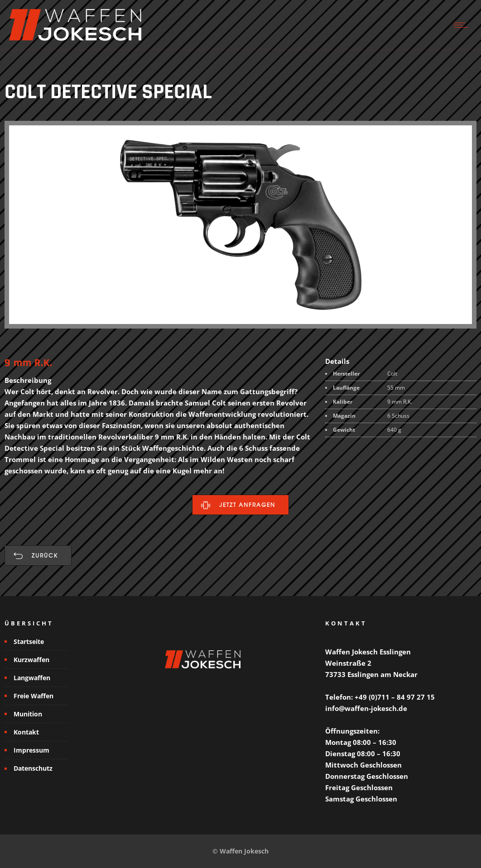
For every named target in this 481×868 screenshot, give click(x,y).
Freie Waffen (34, 696)
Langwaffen (32, 678)
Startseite (29, 641)
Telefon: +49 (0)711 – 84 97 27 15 (380, 697)
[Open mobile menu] (463, 25)
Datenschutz (33, 768)
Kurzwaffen (31, 660)
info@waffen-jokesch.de (366, 708)
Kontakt (26, 732)
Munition (28, 714)
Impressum (31, 750)
